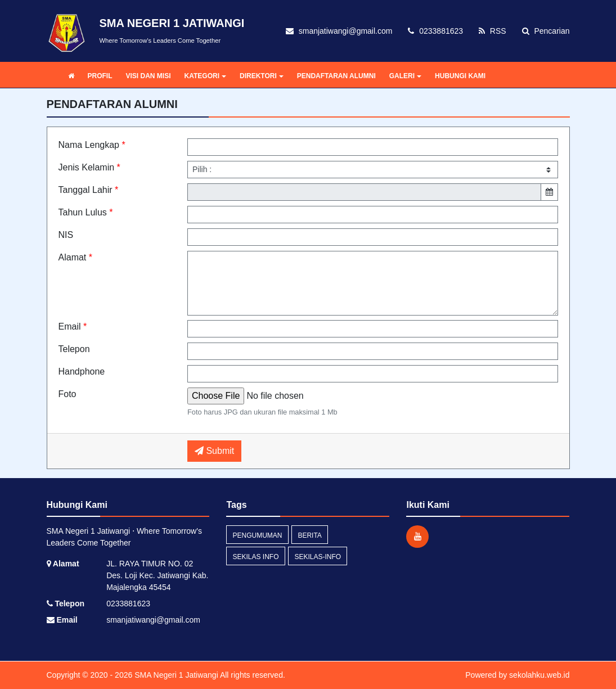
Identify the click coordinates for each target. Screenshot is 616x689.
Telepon (74, 349)
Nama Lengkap (92, 145)
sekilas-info (318, 557)
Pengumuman (257, 535)
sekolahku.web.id (539, 675)
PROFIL (100, 76)
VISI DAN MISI (149, 76)
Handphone (82, 371)
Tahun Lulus (86, 212)
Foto (68, 394)
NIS (66, 235)
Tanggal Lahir (89, 190)
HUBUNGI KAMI (460, 76)
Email (73, 327)
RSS (493, 31)
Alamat (75, 257)
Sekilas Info (255, 557)
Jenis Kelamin (89, 167)
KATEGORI (205, 76)
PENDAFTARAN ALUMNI (336, 76)
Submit (214, 451)
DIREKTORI (262, 76)
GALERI (405, 76)
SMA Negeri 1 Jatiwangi (175, 675)
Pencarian (546, 31)
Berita (309, 535)
